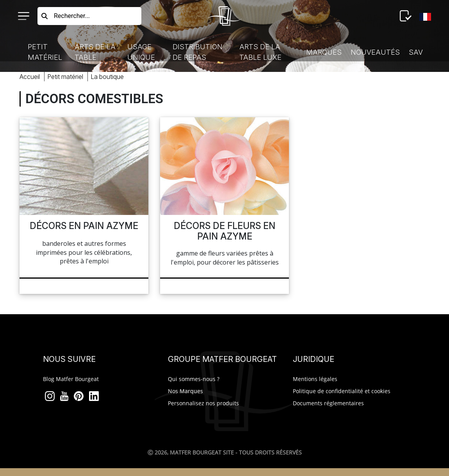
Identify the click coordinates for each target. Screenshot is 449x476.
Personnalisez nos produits (203, 403)
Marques (324, 52)
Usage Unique (141, 52)
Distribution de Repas (198, 52)
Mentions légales (315, 379)
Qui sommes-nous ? (194, 379)
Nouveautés (375, 52)
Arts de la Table (95, 52)
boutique (107, 77)
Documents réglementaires (328, 403)
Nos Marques (185, 391)
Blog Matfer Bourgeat (71, 379)
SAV (416, 52)
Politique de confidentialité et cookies (342, 391)
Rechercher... (72, 16)
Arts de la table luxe (260, 52)
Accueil (30, 77)
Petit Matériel (45, 52)
